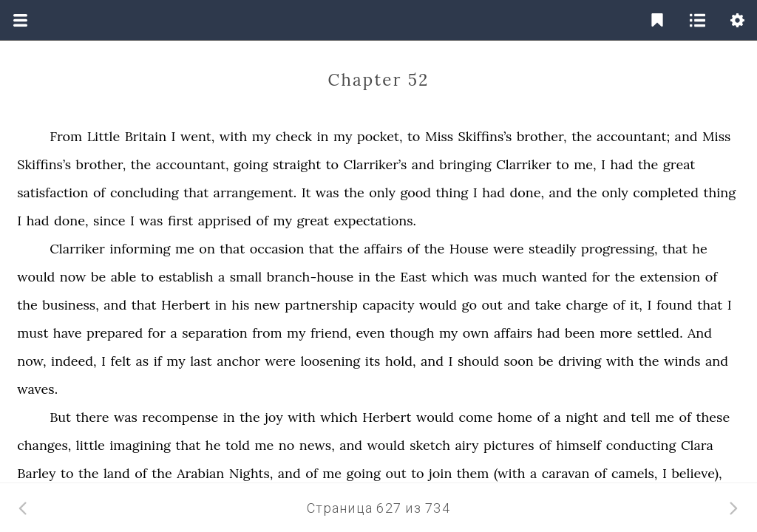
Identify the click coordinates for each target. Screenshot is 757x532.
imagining (140, 445)
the (582, 136)
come (476, 417)
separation (214, 333)
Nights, (251, 473)
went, (197, 136)
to (414, 136)
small (246, 277)
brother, (542, 136)
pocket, (380, 136)
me (185, 249)
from (267, 333)
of (99, 192)
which (451, 277)
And (700, 333)
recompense (180, 417)
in (322, 136)
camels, (634, 473)
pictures (509, 445)
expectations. (374, 221)
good (415, 192)
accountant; (633, 136)
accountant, (193, 164)
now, (31, 361)
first (180, 221)
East (413, 277)
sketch (430, 445)
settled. (660, 333)
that (196, 192)
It (306, 192)
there (93, 417)
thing (452, 192)
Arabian (200, 473)
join (440, 473)
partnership (321, 305)
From (66, 136)
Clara (697, 445)
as (143, 361)
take (549, 305)
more (616, 333)
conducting (641, 445)
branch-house (310, 277)
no (286, 445)
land (117, 473)
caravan (566, 473)
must (33, 333)
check (294, 136)
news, (317, 445)
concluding (145, 192)
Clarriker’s (376, 164)
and (686, 136)
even (370, 333)
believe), (696, 473)
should (478, 361)
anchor (238, 361)
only (382, 192)
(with (510, 473)
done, (527, 192)
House (469, 249)
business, (71, 305)
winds (682, 361)
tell (641, 417)
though (412, 333)
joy (274, 417)
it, (636, 305)
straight (297, 164)
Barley (36, 473)
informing (140, 249)
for (601, 277)
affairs (383, 249)
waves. (37, 389)
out (492, 305)
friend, (331, 333)
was (327, 192)
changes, (44, 445)
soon (518, 361)
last (201, 361)
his (240, 305)
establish (186, 277)
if (158, 361)
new (267, 305)
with (234, 136)
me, (585, 164)
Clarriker (524, 164)
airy (467, 445)
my (261, 136)
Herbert (186, 305)
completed (666, 192)
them (473, 473)
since (109, 221)
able (123, 277)
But (60, 417)
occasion (277, 249)
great (679, 164)
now (73, 277)
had (622, 164)
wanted (565, 277)
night (582, 417)
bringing (465, 164)
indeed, (74, 361)
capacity (388, 305)
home (515, 417)
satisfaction (52, 192)
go (469, 305)
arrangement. (255, 192)
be (98, 277)
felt (120, 361)
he (700, 249)
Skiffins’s (485, 136)
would (36, 277)
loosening (330, 361)
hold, (401, 361)
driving (580, 361)
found (675, 305)
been (580, 333)
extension (671, 277)
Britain (146, 136)
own (476, 333)
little (91, 445)
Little (104, 136)
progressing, (619, 249)
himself (578, 445)
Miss (439, 136)
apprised (225, 221)
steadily (552, 249)
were (508, 249)
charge (587, 305)
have (68, 333)
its (373, 361)
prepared (115, 333)
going (251, 164)
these (713, 417)
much (519, 277)
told (238, 445)
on (207, 249)
